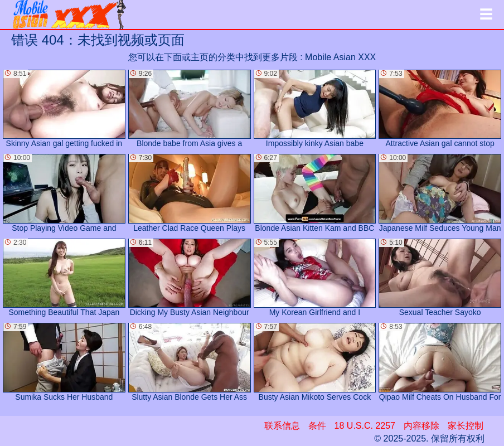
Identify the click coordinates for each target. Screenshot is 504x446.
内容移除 (421, 426)
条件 (317, 426)
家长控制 (466, 426)
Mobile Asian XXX (340, 57)
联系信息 (282, 426)
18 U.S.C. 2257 (365, 426)
